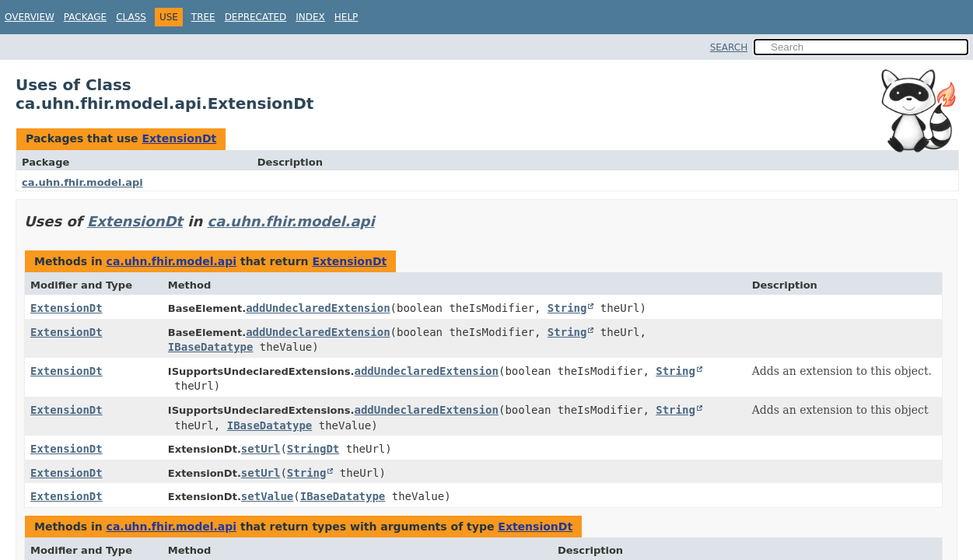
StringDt (313, 449)
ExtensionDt (179, 138)
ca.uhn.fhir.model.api (82, 182)
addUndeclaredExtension (318, 308)
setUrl (261, 449)
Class (131, 17)
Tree (203, 17)
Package (85, 17)
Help (346, 17)
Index (310, 17)
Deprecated (256, 17)
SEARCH (729, 47)
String (567, 308)
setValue (267, 496)
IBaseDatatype (211, 347)
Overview (30, 17)
